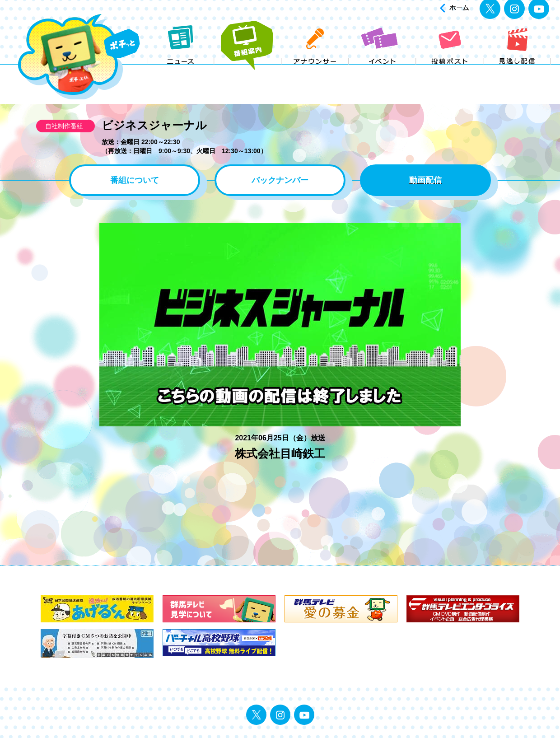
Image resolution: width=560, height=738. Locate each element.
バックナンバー (280, 180)
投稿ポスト (450, 71)
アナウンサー (315, 71)
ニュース (181, 71)
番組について (135, 180)
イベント (383, 71)
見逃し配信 (517, 71)
